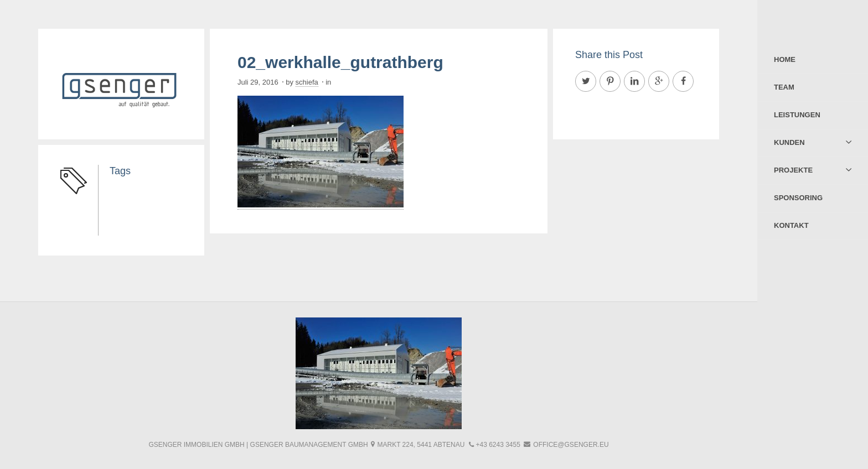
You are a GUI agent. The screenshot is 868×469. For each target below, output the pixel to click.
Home (785, 59)
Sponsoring (798, 198)
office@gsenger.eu (571, 445)
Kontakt (791, 225)
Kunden (789, 142)
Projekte (793, 170)
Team (784, 87)
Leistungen (797, 115)
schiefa (307, 82)
